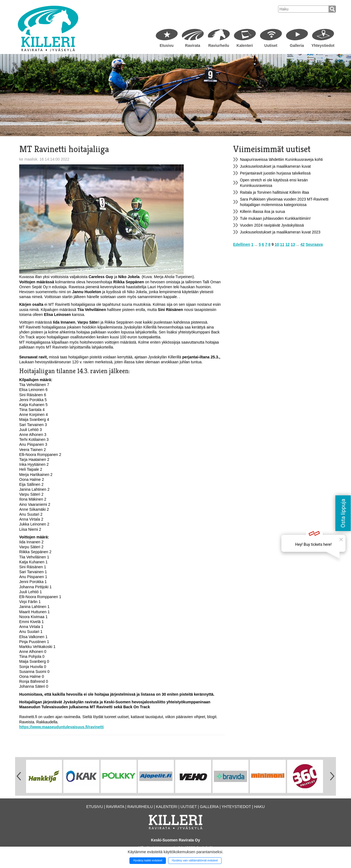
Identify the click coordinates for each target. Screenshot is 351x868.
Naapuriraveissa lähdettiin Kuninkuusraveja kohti (281, 159)
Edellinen (242, 244)
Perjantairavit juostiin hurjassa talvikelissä (275, 173)
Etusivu (167, 45)
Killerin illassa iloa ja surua (262, 212)
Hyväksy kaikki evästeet (148, 860)
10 (277, 244)
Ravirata (193, 45)
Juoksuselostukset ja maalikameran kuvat (275, 166)
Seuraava (314, 244)
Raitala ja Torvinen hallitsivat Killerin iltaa (274, 192)
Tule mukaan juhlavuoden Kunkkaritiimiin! (275, 218)
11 (282, 244)
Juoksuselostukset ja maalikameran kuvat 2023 (280, 232)
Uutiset (271, 45)
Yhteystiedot (323, 45)
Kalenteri (245, 45)
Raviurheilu (219, 45)
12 (288, 244)
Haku (259, 807)
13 (293, 244)
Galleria (297, 45)
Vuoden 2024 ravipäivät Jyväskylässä (272, 225)
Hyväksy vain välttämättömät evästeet (195, 860)
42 (302, 244)
